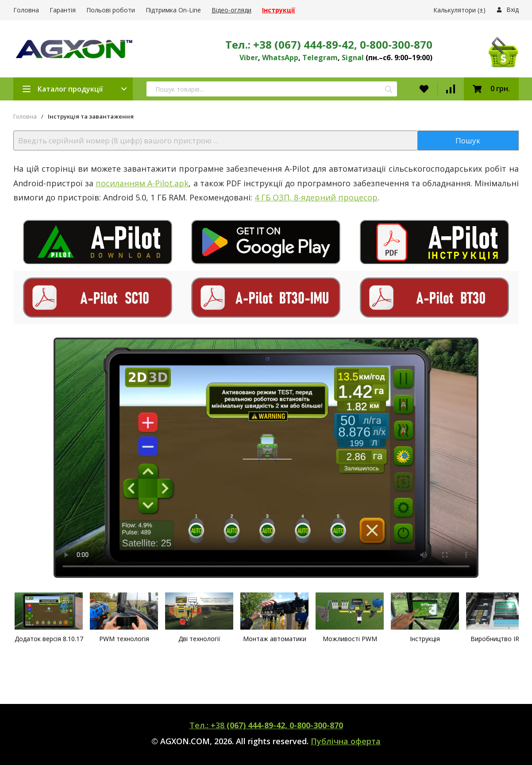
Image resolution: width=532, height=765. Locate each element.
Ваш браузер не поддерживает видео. (266, 458)
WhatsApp (280, 58)
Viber (249, 58)
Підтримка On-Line (173, 10)
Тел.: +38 (266, 725)
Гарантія (63, 10)
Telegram (320, 58)
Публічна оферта (346, 741)
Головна (26, 10)
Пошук (468, 140)
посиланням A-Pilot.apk (142, 183)
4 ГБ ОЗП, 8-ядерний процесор (316, 197)
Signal (353, 58)
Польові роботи (111, 10)
